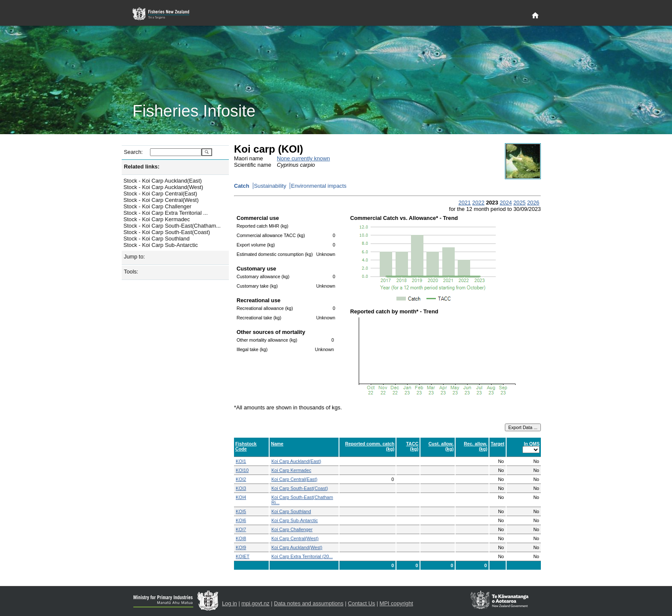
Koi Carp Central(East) (294, 479)
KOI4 (241, 497)
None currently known (303, 158)
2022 (478, 203)
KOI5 (241, 511)
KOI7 (241, 529)
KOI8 (241, 538)
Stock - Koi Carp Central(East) (160, 194)
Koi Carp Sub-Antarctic (294, 520)
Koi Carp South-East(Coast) (300, 488)
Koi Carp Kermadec (291, 470)
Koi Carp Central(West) (295, 538)
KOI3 (241, 488)
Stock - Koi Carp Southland (156, 239)
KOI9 (241, 547)
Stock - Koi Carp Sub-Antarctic (161, 245)
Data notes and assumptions (309, 603)
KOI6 (241, 520)
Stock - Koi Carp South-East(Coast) (167, 232)
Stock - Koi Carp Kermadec (157, 219)
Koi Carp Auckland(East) (296, 461)
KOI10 (242, 470)
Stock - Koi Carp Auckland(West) (163, 187)
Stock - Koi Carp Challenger (157, 206)
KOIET (243, 556)
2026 (533, 203)
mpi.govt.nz (255, 603)
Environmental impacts (319, 186)
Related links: (142, 167)
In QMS (532, 444)
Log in (229, 603)
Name (277, 444)
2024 (506, 203)
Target (498, 444)
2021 (465, 203)
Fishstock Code (246, 446)
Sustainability (270, 186)
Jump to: (134, 257)
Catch (242, 186)
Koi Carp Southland (291, 511)
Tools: (131, 272)
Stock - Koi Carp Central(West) (161, 200)
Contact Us (361, 603)
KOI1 (241, 461)
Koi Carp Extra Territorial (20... (302, 556)
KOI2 (241, 479)
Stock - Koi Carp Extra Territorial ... (166, 213)
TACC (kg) (412, 446)
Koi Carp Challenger (292, 529)
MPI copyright (396, 603)
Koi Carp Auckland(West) (297, 547)
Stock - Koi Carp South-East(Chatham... (172, 226)
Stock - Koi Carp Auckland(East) (163, 181)
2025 (519, 203)
